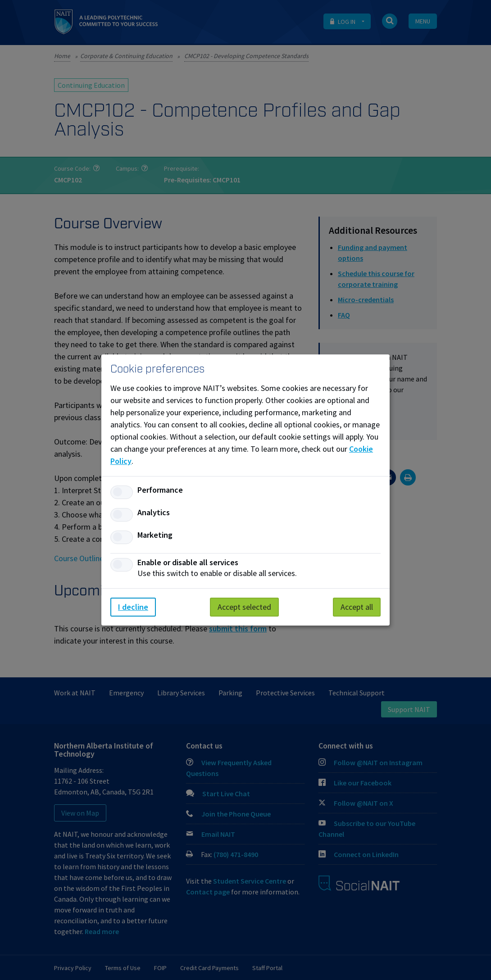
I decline (133, 607)
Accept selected (244, 607)
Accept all (357, 607)
